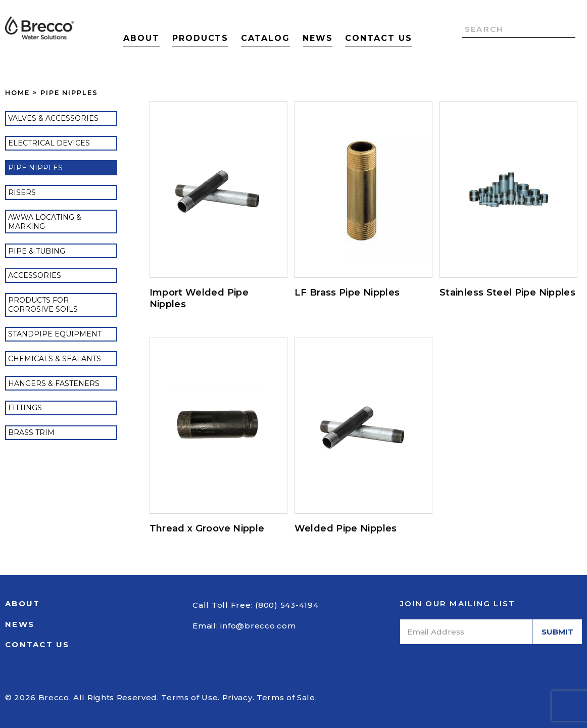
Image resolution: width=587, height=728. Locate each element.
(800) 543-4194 (287, 605)
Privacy (237, 697)
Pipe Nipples (69, 92)
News (318, 38)
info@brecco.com (258, 626)
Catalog (265, 38)
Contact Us (378, 38)
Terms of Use (189, 697)
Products (200, 38)
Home (17, 92)
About (141, 38)
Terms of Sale (286, 697)
